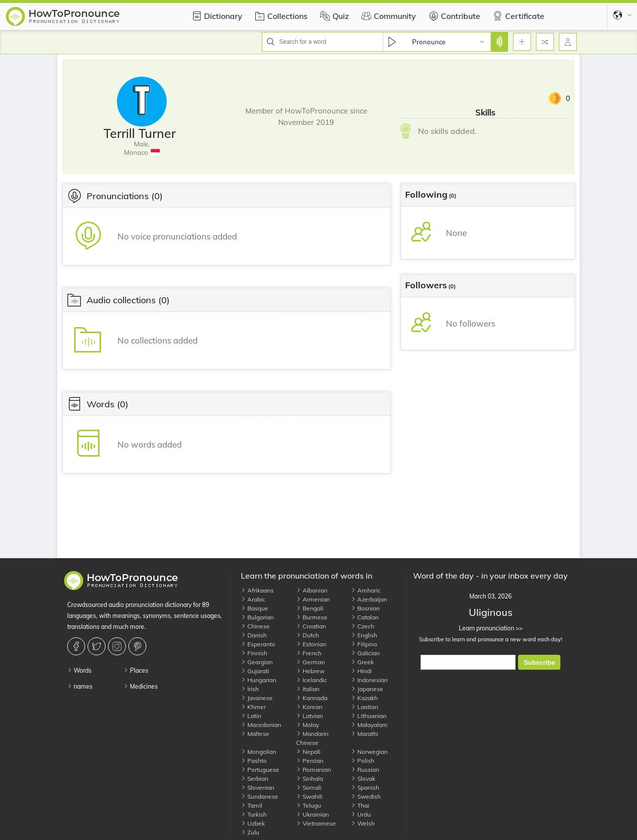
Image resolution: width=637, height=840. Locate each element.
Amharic (366, 590)
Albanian (312, 590)
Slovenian (258, 787)
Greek (362, 662)
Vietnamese (316, 823)
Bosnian (365, 608)
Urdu (361, 814)
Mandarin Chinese (312, 738)
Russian (365, 770)
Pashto (254, 761)
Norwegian (369, 752)
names (80, 686)
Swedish (366, 796)
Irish (250, 689)
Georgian (257, 662)
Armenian (313, 599)
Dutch (308, 635)
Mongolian (259, 752)
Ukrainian (313, 814)
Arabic (253, 599)
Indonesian (369, 680)
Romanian (314, 770)
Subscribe (539, 662)
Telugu (309, 805)
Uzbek (253, 823)
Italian (308, 689)
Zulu (250, 832)
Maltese (255, 734)
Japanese (367, 689)
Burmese (312, 617)
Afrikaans (257, 590)
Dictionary (216, 16)
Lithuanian (369, 716)
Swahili (309, 796)
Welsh (363, 823)
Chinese (255, 626)
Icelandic (312, 680)
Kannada (312, 698)
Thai (360, 805)
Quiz (333, 16)
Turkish (254, 814)
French (309, 653)
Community (387, 16)
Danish (254, 635)
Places (136, 670)
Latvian (310, 716)
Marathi (365, 734)
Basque (255, 608)
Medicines (141, 686)
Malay (308, 725)
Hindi (361, 671)
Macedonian (261, 725)
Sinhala (310, 779)
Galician (365, 653)
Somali (309, 787)
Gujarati (255, 671)
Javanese (257, 698)
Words (79, 670)
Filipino (364, 644)
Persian (310, 761)
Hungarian (259, 680)
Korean (309, 707)
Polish (363, 761)
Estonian (311, 644)
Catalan (365, 617)
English (364, 635)
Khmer (253, 707)
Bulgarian (257, 617)
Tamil (252, 805)
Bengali (310, 608)
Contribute (453, 16)
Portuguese (260, 770)
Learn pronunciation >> (490, 628)
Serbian (255, 779)
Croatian (311, 626)
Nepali (308, 752)
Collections (280, 16)
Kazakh (364, 698)
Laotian (365, 707)
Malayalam (369, 725)
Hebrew (310, 671)
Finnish (254, 653)
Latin (251, 716)
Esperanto (258, 644)
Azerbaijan (369, 599)
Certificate (517, 16)
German (311, 662)
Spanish (365, 787)
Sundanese (260, 796)
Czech (363, 626)
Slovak (363, 779)
